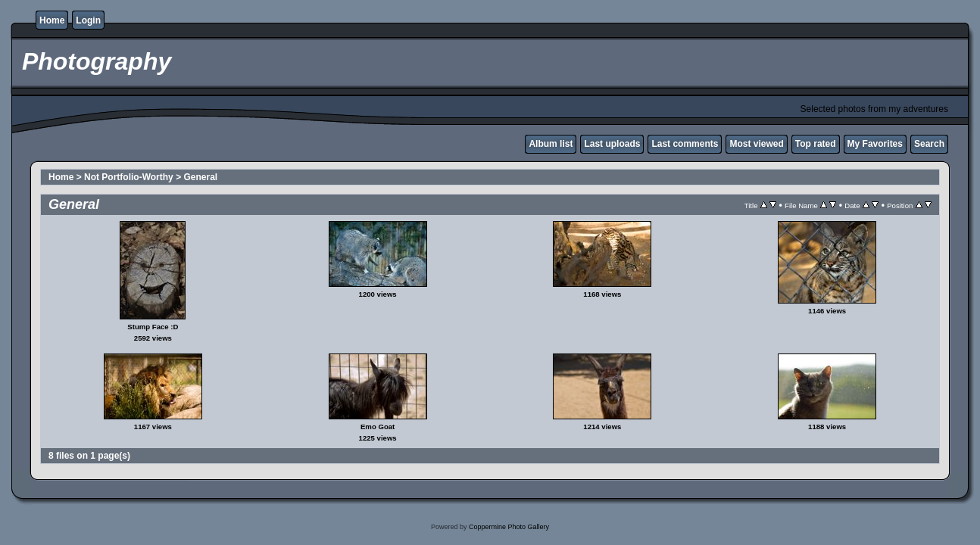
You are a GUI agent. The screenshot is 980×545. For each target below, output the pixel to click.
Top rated (816, 144)
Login (88, 20)
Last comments (685, 144)
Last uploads (612, 144)
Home (52, 20)
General (200, 177)
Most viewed (756, 144)
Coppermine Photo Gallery (509, 527)
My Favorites (875, 144)
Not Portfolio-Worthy (129, 177)
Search (929, 144)
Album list (551, 144)
